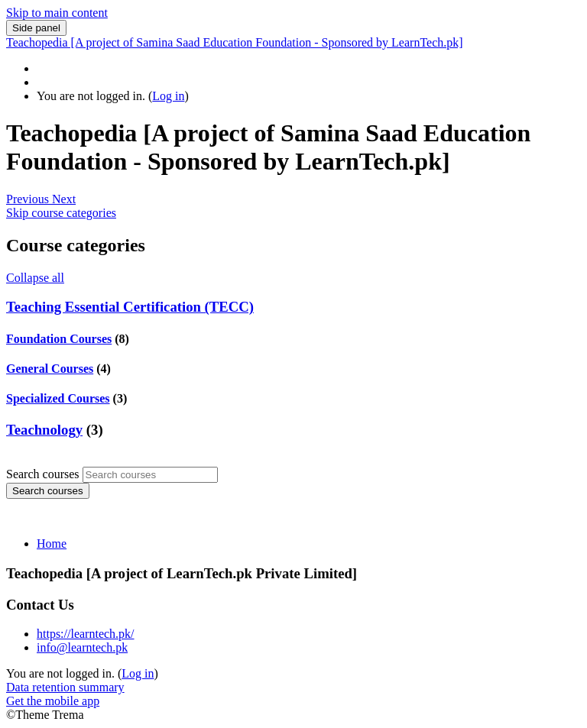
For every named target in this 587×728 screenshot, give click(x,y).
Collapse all (35, 278)
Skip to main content (57, 13)
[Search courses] (150, 475)
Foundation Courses (59, 339)
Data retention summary (65, 687)
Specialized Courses (58, 398)
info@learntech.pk (82, 647)
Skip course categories (61, 213)
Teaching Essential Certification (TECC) (130, 307)
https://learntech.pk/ (86, 634)
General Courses (50, 369)
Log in (168, 96)
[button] (29, 199)
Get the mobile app (53, 701)
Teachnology (44, 430)
